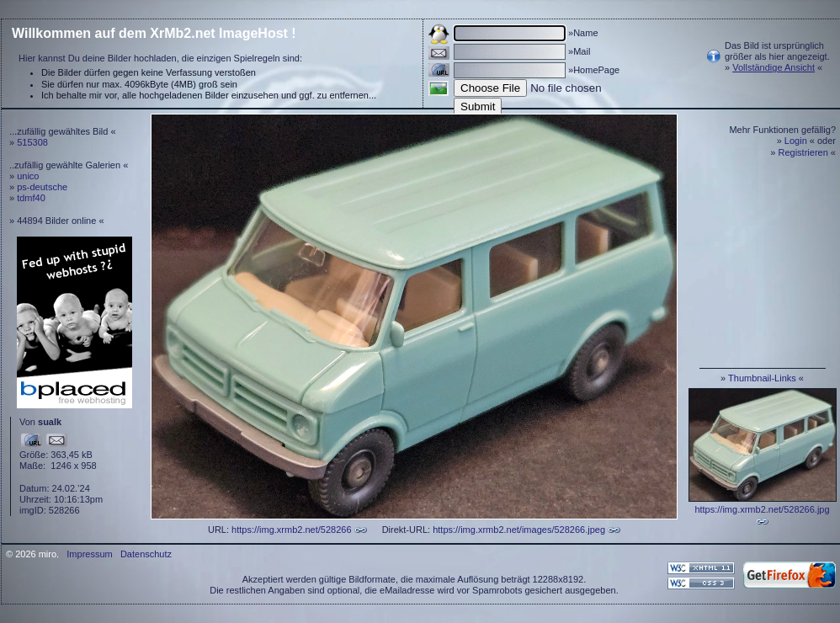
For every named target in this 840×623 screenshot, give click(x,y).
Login (796, 141)
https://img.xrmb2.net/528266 (291, 530)
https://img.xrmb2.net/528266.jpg (762, 509)
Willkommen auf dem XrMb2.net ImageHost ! (154, 33)
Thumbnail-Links (762, 378)
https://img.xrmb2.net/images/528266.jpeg (519, 530)
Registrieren (803, 152)
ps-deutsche (42, 187)
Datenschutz (146, 554)
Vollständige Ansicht (774, 67)
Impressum (89, 554)
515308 (32, 142)
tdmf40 (31, 198)
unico (28, 176)
